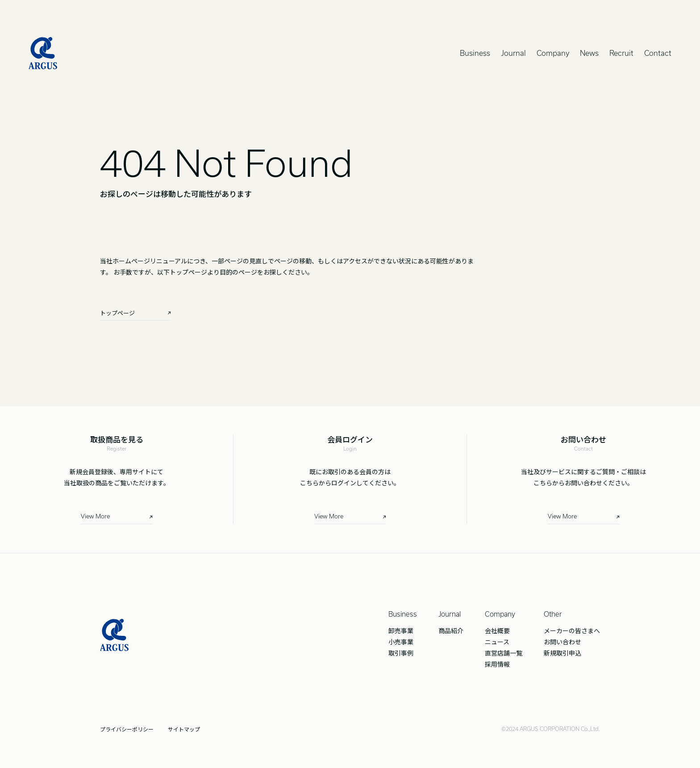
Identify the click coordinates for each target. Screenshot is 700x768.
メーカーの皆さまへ (572, 630)
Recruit (621, 53)
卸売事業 (401, 630)
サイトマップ (184, 729)
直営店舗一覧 (504, 653)
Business (475, 53)
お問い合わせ (562, 642)
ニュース (497, 642)
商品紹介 (451, 630)
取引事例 (401, 653)
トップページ (117, 313)
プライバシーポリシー (127, 729)
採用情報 (497, 664)
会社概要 (497, 630)
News (589, 53)
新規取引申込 (562, 653)
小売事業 (401, 642)
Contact (658, 53)
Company (553, 53)
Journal (513, 53)
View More (95, 516)
